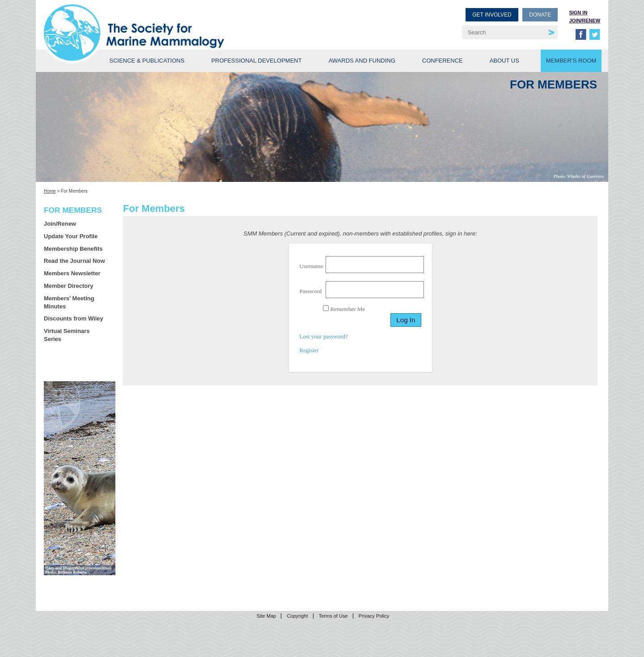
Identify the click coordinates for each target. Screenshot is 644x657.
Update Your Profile (71, 236)
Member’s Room (571, 61)
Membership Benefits (73, 249)
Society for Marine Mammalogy (184, 21)
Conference (443, 61)
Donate (540, 15)
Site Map (266, 616)
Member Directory (69, 286)
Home (50, 191)
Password (311, 291)
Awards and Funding (362, 61)
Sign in (578, 13)
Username (311, 266)
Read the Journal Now (74, 261)
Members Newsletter (72, 273)
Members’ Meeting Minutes (69, 302)
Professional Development (256, 61)
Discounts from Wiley (74, 318)
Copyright (297, 616)
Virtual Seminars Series (67, 335)
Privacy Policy (374, 616)
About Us (504, 61)
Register (309, 350)
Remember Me (344, 309)
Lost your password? (324, 336)
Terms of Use (333, 616)
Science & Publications (147, 61)
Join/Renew (585, 21)
